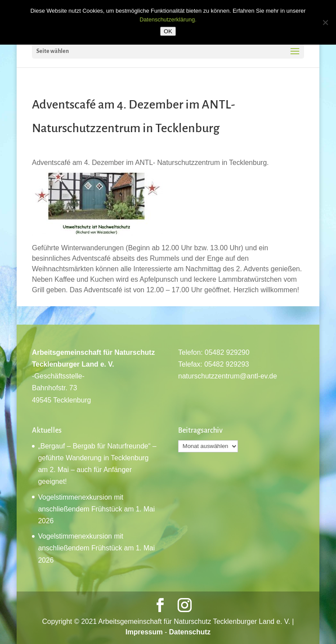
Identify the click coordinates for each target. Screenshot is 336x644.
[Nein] (325, 22)
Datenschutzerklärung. (168, 19)
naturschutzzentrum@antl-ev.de (227, 376)
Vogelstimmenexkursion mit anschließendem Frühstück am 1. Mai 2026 (96, 509)
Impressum (144, 632)
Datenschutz (190, 632)
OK (168, 31)
